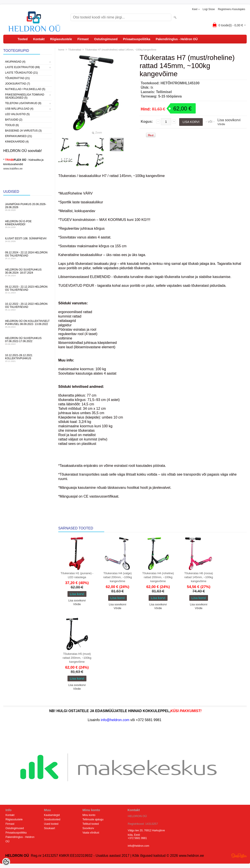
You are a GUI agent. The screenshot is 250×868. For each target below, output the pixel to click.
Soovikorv (88, 828)
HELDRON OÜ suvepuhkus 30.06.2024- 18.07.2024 (27, 272)
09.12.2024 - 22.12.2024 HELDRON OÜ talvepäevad (27, 255)
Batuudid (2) (14, 120)
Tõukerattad (75, 50)
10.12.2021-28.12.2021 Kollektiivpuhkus (27, 358)
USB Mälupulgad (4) (19, 109)
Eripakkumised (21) (18, 136)
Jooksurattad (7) (18, 84)
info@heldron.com (139, 846)
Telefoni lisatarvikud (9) (23, 103)
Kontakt (39, 39)
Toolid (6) (12, 125)
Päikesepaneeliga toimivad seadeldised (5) (25, 96)
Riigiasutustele (61, 39)
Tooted (23, 39)
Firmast (83, 39)
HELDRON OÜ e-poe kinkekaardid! (27, 224)
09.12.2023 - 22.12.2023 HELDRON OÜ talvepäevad (27, 290)
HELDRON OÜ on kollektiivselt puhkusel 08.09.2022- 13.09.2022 (27, 324)
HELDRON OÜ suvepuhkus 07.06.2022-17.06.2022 (27, 341)
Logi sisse (209, 9)
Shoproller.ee (239, 856)
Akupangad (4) (15, 62)
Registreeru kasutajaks (232, 9)
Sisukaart (49, 828)
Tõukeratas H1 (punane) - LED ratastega (77, 575)
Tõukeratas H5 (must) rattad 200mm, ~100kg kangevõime (77, 658)
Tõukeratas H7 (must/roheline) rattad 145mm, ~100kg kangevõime (121, 50)
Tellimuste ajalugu (93, 819)
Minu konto (89, 815)
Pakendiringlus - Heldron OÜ (177, 39)
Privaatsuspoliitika (137, 39)
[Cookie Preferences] (6, 862)
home (61, 50)
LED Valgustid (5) (17, 114)
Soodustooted (52, 819)
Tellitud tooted (91, 824)
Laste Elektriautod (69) (22, 67)
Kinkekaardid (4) (17, 142)
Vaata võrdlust (91, 833)
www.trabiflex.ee (13, 169)
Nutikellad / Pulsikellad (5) (25, 89)
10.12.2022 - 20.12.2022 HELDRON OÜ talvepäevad (27, 307)
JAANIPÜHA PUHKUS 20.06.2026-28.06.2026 (27, 207)
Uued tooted (51, 824)
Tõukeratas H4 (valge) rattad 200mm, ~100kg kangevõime (117, 577)
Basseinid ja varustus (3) (23, 131)
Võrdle (221, 124)
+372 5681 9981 (137, 838)
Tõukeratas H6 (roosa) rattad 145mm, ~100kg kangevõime (199, 577)
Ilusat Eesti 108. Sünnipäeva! (27, 240)
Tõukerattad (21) (17, 78)
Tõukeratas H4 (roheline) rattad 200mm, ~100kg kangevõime (158, 577)
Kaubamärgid (52, 815)
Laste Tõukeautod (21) (21, 73)
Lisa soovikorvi (229, 120)
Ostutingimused (106, 39)
